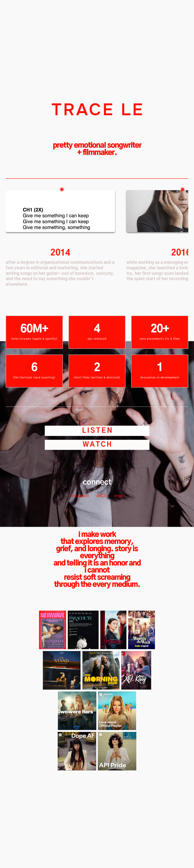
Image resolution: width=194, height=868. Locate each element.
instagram (79, 528)
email (119, 528)
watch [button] (98, 477)
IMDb (102, 528)
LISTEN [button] (98, 463)
